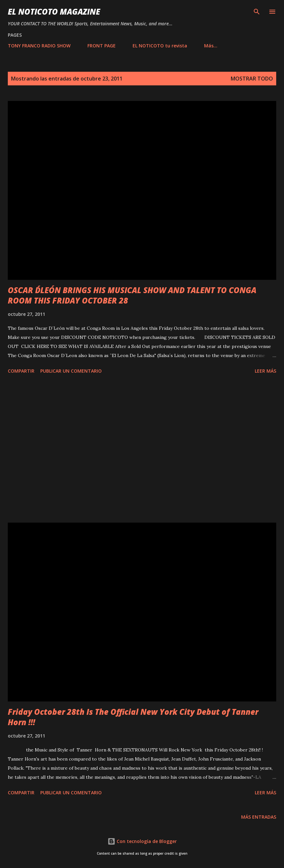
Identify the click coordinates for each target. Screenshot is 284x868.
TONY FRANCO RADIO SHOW (39, 46)
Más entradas (259, 817)
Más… (211, 46)
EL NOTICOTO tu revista (160, 46)
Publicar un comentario (71, 371)
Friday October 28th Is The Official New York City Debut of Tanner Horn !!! (133, 717)
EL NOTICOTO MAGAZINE (54, 12)
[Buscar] (257, 12)
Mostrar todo (252, 79)
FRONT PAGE (102, 46)
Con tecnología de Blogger (142, 841)
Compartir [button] (21, 371)
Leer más (265, 371)
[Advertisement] (142, 450)
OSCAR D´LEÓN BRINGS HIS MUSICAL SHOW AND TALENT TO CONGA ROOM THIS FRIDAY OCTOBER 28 (132, 295)
